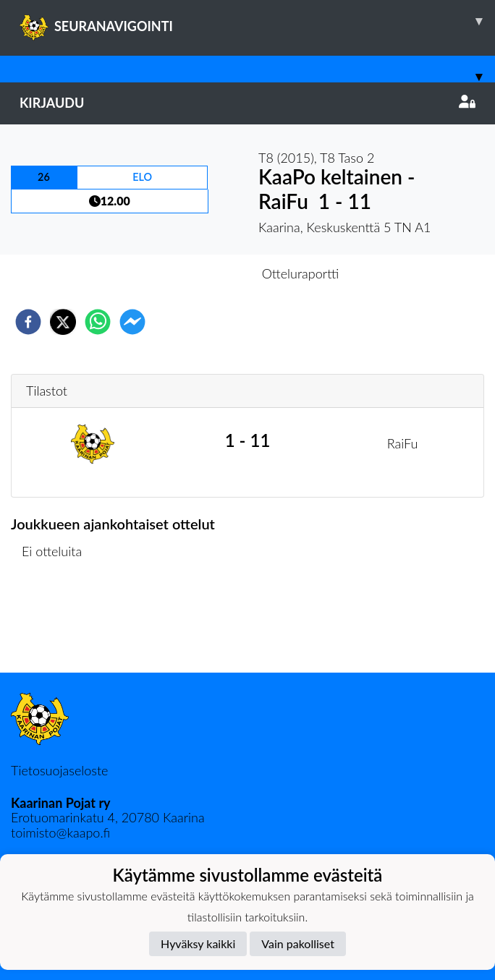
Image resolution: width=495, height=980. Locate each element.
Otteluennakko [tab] (198, 273)
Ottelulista (58, 624)
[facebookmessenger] (132, 322)
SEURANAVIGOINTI (257, 21)
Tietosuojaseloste (59, 770)
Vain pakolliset (298, 943)
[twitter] (63, 322)
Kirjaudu (247, 103)
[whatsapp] (98, 322)
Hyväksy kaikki (198, 943)
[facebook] (28, 322)
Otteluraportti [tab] (301, 273)
